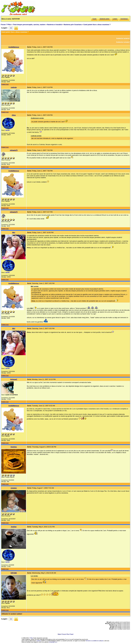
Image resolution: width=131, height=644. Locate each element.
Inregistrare (124, 19)
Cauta (94, 19)
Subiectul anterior (123, 38)
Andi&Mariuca (14, 47)
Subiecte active (104, 19)
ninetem (14, 488)
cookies (39, 641)
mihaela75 (14, 150)
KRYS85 (14, 573)
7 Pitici (31, 638)
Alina (14, 115)
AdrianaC (14, 379)
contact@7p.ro (53, 642)
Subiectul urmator (123, 42)
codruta (14, 87)
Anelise (14, 527)
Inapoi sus (5, 84)
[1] (11, 28)
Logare (115, 19)
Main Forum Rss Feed (66, 634)
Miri (14, 232)
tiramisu (14, 447)
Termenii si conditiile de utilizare (95, 641)
